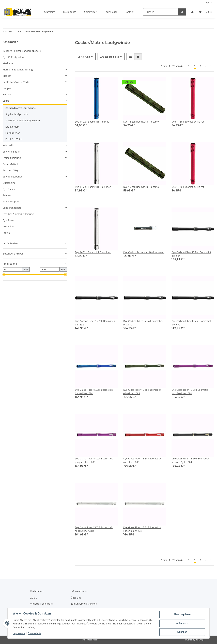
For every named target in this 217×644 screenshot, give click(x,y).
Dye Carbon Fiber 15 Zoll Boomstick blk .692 (95, 323)
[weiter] (211, 66)
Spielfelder (90, 12)
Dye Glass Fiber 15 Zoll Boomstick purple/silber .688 (94, 460)
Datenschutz (35, 634)
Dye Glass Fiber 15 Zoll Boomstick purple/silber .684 (190, 392)
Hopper (7, 88)
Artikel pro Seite (110, 57)
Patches (7, 195)
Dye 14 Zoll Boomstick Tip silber (93, 187)
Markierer (8, 63)
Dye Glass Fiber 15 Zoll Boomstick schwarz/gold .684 (190, 460)
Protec (6, 233)
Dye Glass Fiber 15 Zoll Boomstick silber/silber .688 (142, 529)
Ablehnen (182, 632)
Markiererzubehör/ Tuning (18, 70)
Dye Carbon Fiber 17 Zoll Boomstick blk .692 (191, 323)
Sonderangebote (12, 208)
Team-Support (11, 201)
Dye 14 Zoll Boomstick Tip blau (92, 122)
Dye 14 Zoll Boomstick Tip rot (188, 122)
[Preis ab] (12, 269)
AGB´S (34, 598)
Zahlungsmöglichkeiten (84, 604)
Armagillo (8, 226)
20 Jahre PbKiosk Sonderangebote (22, 51)
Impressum (19, 634)
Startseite (50, 12)
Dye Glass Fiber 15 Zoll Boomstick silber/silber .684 (94, 529)
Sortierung (84, 57)
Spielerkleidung (12, 152)
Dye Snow (8, 220)
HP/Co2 (7, 94)
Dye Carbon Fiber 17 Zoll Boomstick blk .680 (143, 323)
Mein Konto (70, 12)
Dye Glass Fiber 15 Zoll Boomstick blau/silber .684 (94, 392)
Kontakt (129, 12)
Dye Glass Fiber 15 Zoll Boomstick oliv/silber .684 (142, 392)
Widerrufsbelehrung (42, 604)
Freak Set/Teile (14, 139)
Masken (7, 76)
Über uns (76, 598)
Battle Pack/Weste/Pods (16, 82)
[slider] (4, 275)
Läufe (6, 101)
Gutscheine (9, 183)
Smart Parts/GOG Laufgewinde (23, 120)
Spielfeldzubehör (12, 177)
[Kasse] (205, 12)
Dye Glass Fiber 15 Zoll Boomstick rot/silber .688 (142, 460)
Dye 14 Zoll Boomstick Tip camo (141, 122)
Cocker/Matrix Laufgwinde (21, 108)
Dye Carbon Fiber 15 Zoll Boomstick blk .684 (191, 254)
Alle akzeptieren (182, 615)
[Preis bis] (50, 269)
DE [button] (207, 3)
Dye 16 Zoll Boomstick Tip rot (188, 187)
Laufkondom (12, 127)
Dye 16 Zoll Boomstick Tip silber (93, 252)
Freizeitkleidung (12, 158)
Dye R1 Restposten (13, 57)
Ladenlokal (111, 12)
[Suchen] (161, 12)
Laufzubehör (13, 133)
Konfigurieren (182, 623)
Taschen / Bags (11, 170)
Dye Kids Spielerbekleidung (18, 214)
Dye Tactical (9, 189)
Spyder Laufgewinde (17, 114)
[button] (192, 12)
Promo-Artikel (10, 164)
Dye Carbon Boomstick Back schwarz (144, 252)
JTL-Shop (199, 640)
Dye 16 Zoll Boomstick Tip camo (141, 187)
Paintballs (8, 145)
